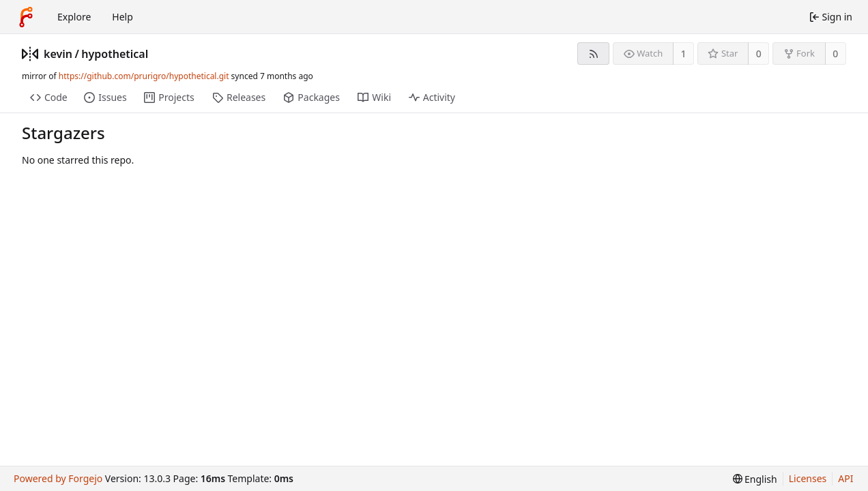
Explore (74, 17)
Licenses (808, 478)
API (845, 478)
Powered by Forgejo (58, 478)
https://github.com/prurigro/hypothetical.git (144, 76)
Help (122, 17)
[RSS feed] (593, 54)
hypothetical (115, 54)
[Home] (26, 17)
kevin (58, 54)
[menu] (755, 479)
